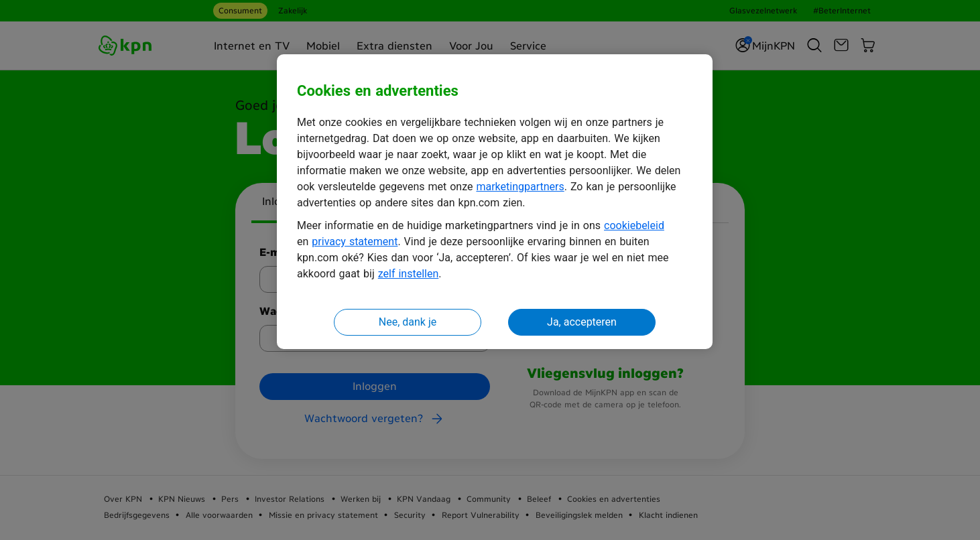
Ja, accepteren (582, 322)
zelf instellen (409, 274)
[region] (495, 202)
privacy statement (355, 242)
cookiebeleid (634, 225)
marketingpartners (520, 187)
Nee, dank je (408, 322)
